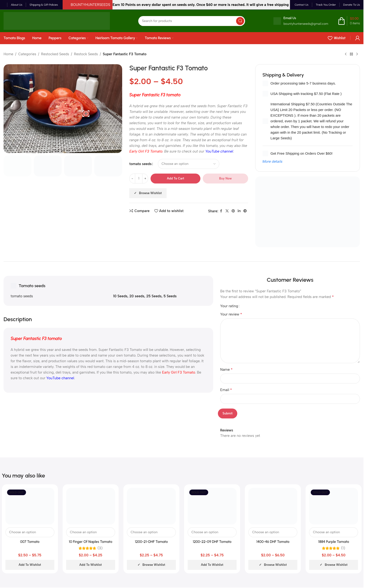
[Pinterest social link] (233, 211)
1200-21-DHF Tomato (151, 542)
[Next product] (357, 54)
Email (226, 390)
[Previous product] (346, 54)
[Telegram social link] (245, 211)
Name (226, 369)
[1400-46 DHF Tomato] (273, 506)
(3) (100, 548)
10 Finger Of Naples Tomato (91, 542)
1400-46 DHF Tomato (273, 542)
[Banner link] (308, 212)
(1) (343, 548)
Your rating (229, 306)
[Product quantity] (139, 179)
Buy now (225, 178)
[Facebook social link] (221, 211)
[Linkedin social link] (239, 211)
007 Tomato (30, 542)
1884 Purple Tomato (334, 542)
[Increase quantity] (145, 179)
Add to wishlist (30, 565)
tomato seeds (140, 164)
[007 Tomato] (30, 506)
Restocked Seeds (55, 54)
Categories (27, 54)
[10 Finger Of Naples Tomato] (91, 506)
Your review (231, 314)
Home (8, 54)
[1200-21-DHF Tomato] (151, 506)
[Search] (192, 21)
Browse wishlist (150, 193)
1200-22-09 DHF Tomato (212, 542)
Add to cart (175, 178)
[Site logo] (57, 21)
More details (273, 162)
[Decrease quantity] (132, 179)
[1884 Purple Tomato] (334, 506)
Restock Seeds (86, 54)
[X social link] (227, 211)
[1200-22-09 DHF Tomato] (212, 506)
